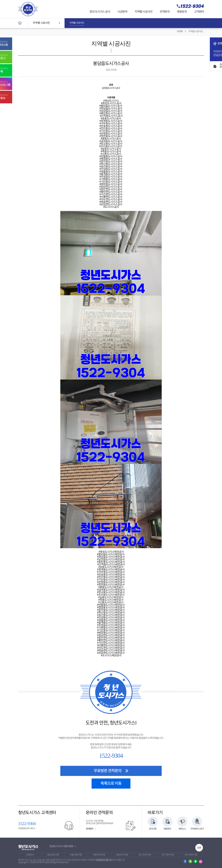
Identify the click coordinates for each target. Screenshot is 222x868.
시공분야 (122, 12)
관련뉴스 (182, 829)
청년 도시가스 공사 (100, 12)
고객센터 (199, 12)
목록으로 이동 (111, 783)
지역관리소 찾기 (197, 829)
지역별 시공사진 (143, 12)
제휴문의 (182, 12)
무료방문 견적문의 (111, 771)
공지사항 (153, 829)
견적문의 (165, 12)
